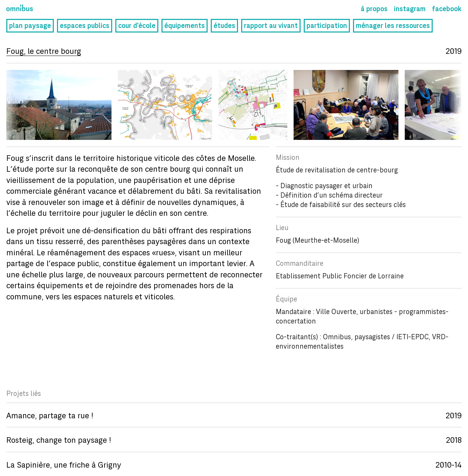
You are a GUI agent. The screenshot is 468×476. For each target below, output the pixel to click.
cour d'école (137, 26)
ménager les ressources (393, 26)
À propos (374, 10)
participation (327, 26)
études (224, 26)
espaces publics (85, 26)
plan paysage (30, 26)
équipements (185, 26)
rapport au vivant (271, 26)
